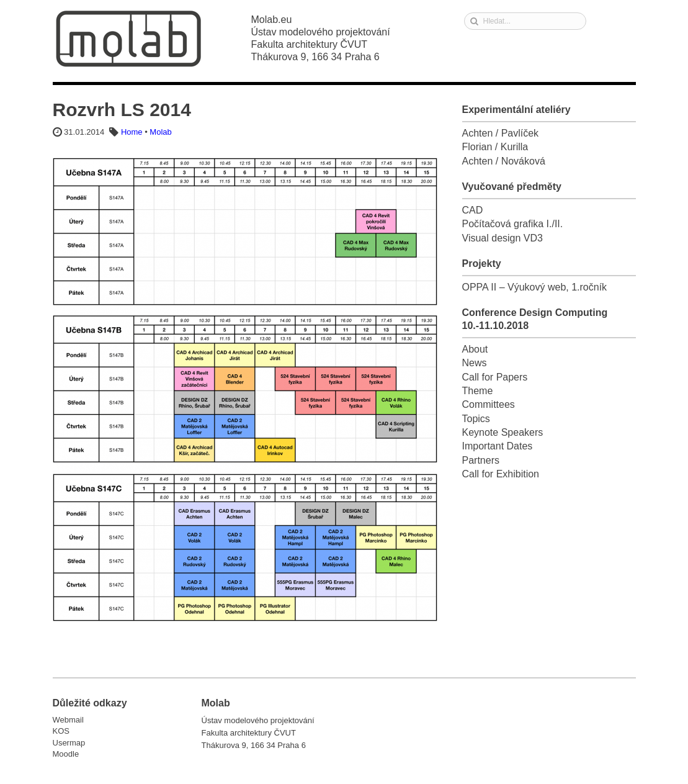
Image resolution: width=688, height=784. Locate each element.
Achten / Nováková (504, 161)
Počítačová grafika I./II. (513, 224)
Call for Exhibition (501, 474)
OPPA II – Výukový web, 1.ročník (535, 287)
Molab (128, 39)
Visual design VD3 (503, 238)
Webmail (68, 720)
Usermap (69, 743)
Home (132, 132)
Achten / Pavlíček (501, 133)
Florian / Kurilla (495, 147)
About (475, 349)
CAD (473, 210)
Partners (481, 460)
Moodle (66, 754)
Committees (489, 404)
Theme (478, 391)
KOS (61, 731)
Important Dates (498, 446)
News (475, 363)
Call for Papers (495, 377)
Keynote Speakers (503, 432)
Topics (476, 419)
